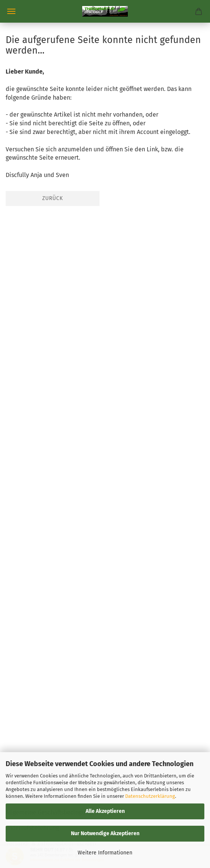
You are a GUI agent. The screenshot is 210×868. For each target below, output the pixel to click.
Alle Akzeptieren (105, 811)
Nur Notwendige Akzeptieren (105, 833)
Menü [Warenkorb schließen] (11, 11)
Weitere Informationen (105, 853)
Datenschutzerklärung (150, 796)
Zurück (53, 198)
